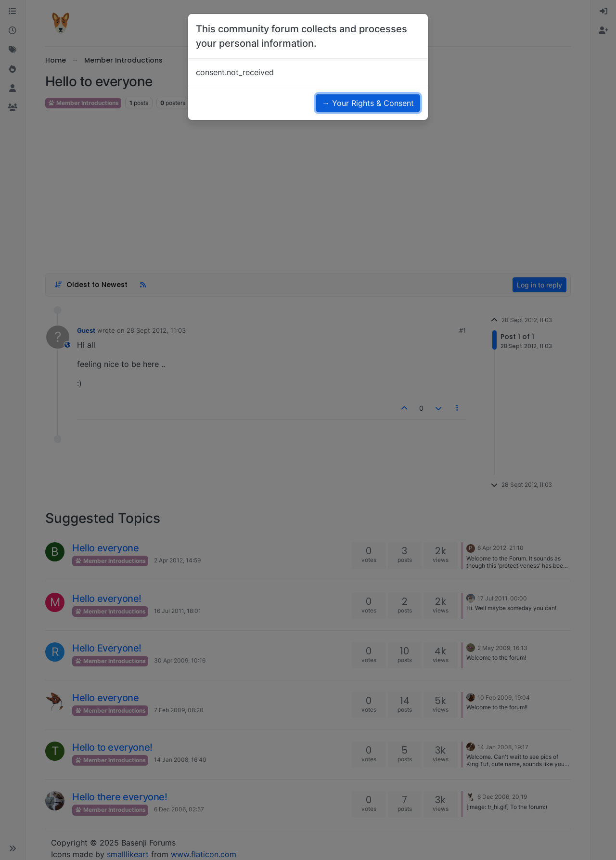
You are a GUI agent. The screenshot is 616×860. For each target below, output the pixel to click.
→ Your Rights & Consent (368, 103)
